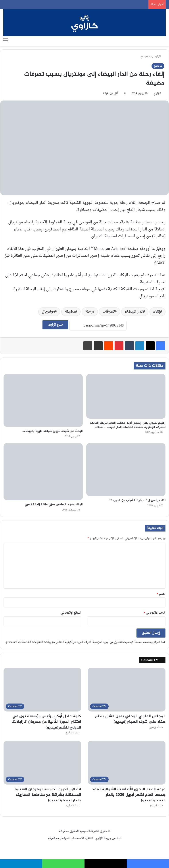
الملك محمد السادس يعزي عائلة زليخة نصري (54, 505)
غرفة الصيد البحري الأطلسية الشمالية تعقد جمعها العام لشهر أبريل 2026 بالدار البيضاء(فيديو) (129, 795)
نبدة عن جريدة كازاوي (108, 838)
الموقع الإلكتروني (71, 613)
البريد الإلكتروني (155, 613)
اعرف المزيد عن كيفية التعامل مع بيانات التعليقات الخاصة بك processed (48, 642)
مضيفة (70, 312)
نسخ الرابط (55, 325)
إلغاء (157, 312)
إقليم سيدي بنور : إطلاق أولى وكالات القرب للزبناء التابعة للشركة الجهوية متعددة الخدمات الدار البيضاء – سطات (128, 425)
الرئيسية (157, 56)
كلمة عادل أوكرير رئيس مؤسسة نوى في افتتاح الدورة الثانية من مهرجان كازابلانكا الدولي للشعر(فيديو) (46, 722)
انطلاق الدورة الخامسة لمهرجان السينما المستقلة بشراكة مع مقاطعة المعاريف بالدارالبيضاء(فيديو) (48, 795)
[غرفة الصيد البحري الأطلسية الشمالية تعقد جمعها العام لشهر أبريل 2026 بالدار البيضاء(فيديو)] (127, 763)
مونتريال (48, 312)
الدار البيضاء (134, 312)
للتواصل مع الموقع (59, 838)
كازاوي (157, 93)
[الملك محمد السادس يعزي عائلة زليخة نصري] (43, 472)
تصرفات (109, 312)
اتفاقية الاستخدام (82, 838)
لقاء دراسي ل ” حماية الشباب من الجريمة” (137, 500)
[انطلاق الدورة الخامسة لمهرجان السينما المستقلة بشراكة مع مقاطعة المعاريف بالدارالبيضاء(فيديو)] (42, 763)
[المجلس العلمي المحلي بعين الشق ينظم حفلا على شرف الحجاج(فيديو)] (127, 690)
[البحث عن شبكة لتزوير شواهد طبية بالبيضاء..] (43, 400)
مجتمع (144, 56)
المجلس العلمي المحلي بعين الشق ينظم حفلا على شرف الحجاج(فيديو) (130, 719)
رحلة (89, 312)
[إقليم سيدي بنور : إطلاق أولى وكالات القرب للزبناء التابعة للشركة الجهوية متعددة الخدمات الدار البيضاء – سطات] (126, 396)
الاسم (161, 594)
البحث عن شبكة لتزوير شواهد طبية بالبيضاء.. (53, 431)
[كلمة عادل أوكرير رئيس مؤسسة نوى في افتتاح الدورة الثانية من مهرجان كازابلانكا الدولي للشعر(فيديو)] (42, 690)
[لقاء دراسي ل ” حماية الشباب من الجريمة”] (126, 470)
